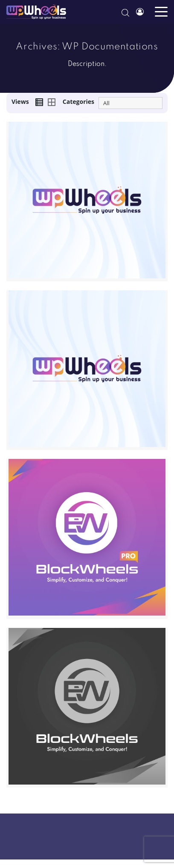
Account (140, 14)
